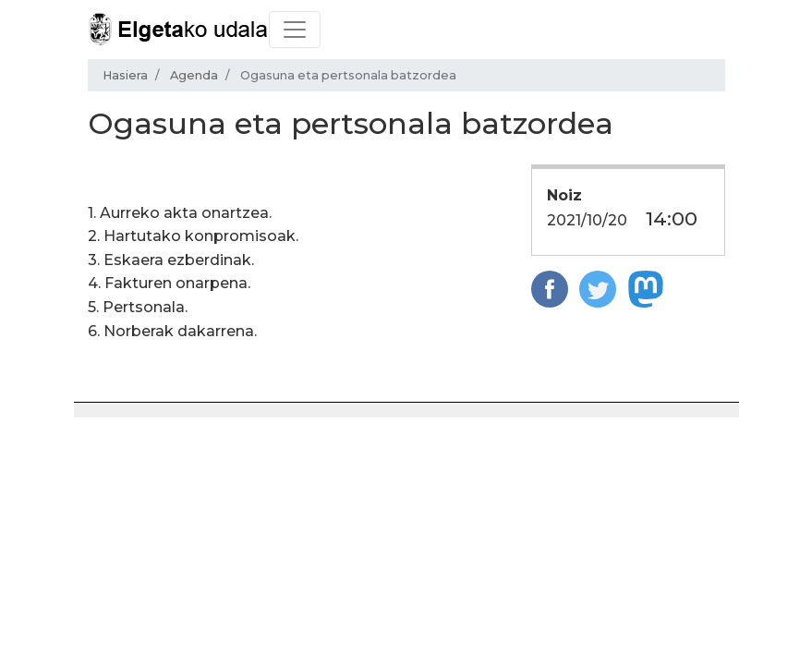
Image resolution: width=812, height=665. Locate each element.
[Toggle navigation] (295, 30)
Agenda (194, 75)
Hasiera (125, 75)
